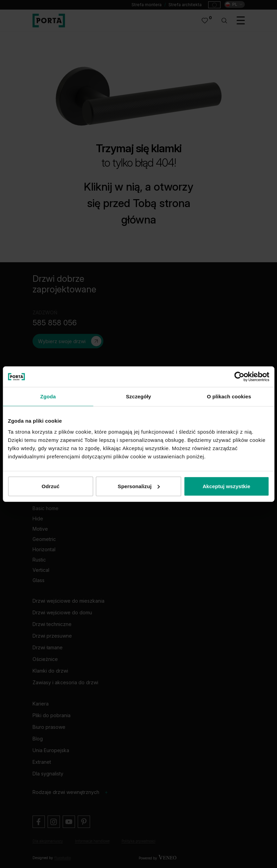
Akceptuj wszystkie (226, 486)
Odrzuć (51, 486)
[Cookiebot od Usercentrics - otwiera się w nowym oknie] (239, 377)
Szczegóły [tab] (138, 396)
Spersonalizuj (139, 486)
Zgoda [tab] (48, 396)
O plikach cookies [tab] (229, 396)
